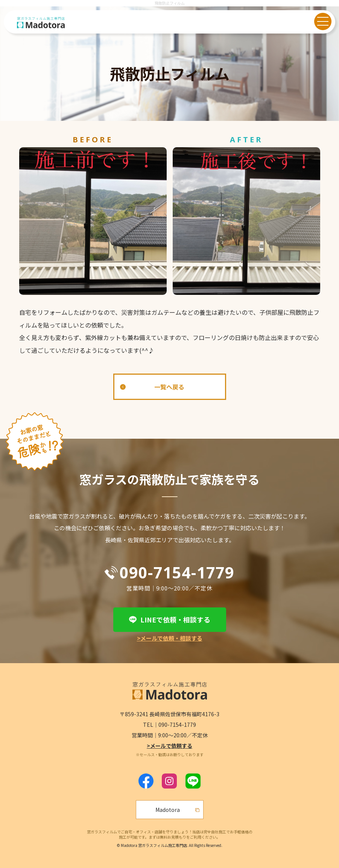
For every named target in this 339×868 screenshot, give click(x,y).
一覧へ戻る (169, 387)
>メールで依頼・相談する (170, 638)
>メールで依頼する (169, 746)
